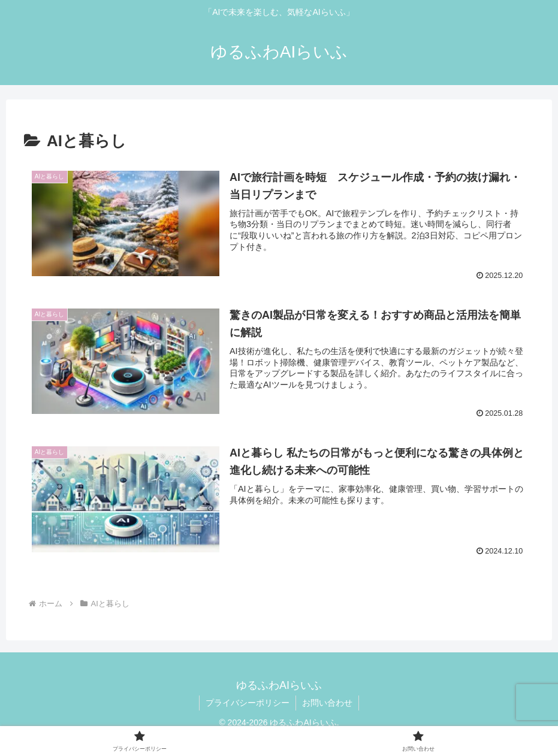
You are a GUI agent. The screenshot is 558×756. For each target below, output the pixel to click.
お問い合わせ (327, 703)
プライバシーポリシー (248, 703)
